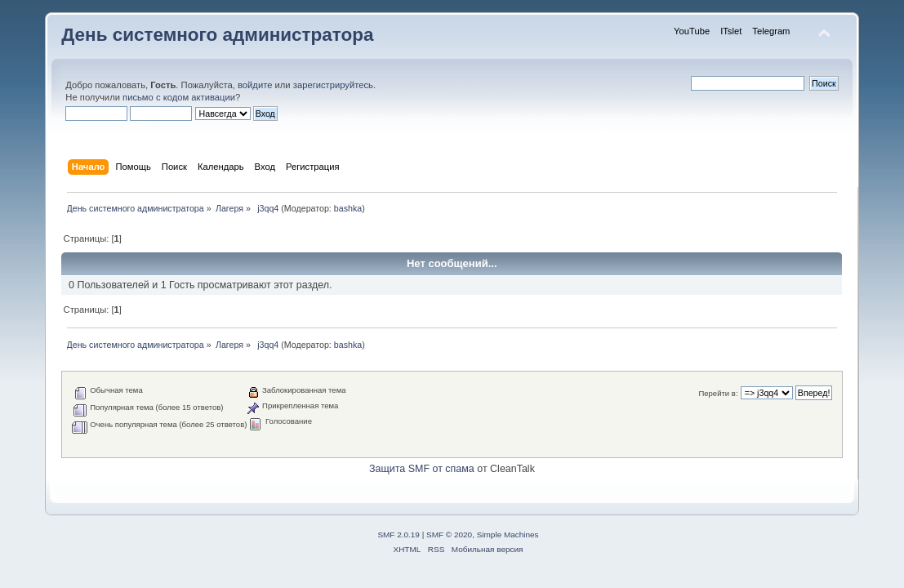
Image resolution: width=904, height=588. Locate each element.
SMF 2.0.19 (399, 535)
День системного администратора (217, 35)
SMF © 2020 (449, 535)
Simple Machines (508, 535)
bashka (348, 208)
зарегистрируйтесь (333, 85)
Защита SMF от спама (422, 469)
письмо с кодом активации (179, 97)
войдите (255, 85)
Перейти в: (718, 393)
